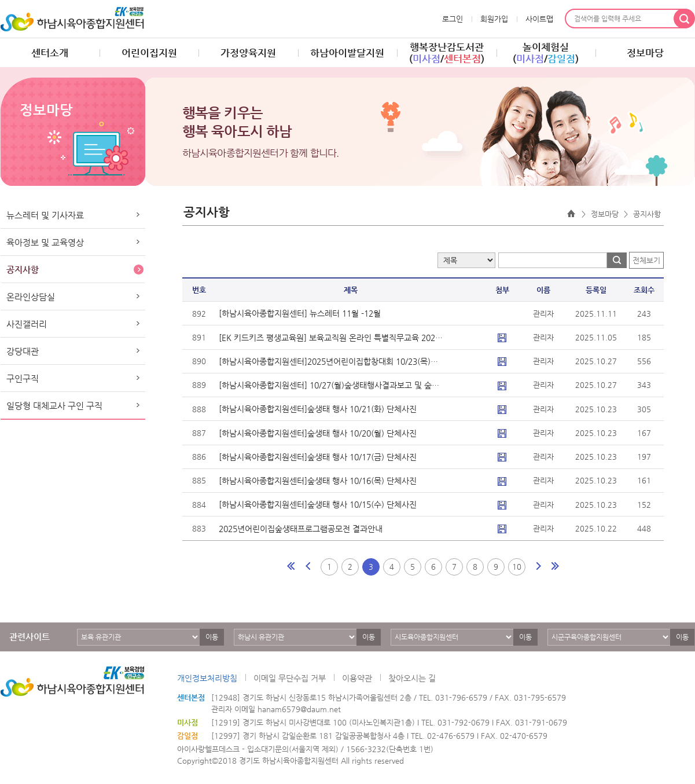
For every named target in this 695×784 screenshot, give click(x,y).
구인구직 (23, 378)
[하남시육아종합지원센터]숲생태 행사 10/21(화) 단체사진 (318, 409)
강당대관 (23, 351)
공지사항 (23, 270)
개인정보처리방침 (207, 678)
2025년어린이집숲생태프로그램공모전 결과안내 (301, 529)
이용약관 (357, 678)
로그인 (453, 19)
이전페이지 (308, 566)
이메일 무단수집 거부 (290, 678)
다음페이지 (538, 566)
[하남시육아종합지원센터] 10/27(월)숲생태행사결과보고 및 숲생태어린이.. (331, 385)
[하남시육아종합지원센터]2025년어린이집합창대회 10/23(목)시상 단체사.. (331, 361)
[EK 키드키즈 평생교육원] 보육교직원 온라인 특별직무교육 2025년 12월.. (331, 338)
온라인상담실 (31, 297)
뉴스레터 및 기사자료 (45, 215)
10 (517, 567)
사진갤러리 (27, 324)
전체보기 (646, 260)
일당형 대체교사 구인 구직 (54, 406)
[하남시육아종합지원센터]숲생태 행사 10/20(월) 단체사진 (318, 433)
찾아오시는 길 (412, 678)
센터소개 (50, 53)
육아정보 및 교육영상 (45, 242)
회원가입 (494, 19)
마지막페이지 (554, 566)
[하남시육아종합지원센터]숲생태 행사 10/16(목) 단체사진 (318, 481)
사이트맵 (539, 19)
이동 (212, 637)
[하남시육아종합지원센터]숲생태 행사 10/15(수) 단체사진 (318, 504)
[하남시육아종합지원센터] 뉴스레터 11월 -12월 (300, 313)
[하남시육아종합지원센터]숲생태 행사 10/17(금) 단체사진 (318, 457)
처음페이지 (292, 566)
